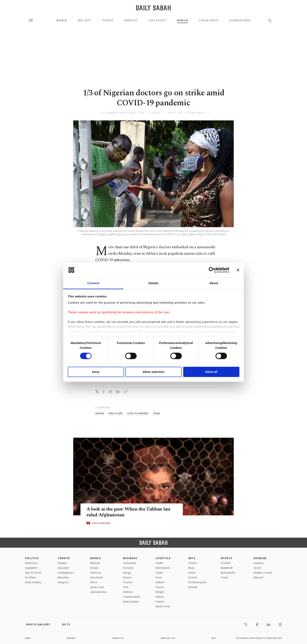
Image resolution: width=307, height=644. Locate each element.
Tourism (128, 582)
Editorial (258, 577)
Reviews (193, 587)
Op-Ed (257, 568)
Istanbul (62, 563)
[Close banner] (238, 270)
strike (157, 413)
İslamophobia (98, 592)
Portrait (193, 577)
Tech (126, 587)
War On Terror (33, 573)
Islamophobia (240, 20)
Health (159, 563)
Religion (160, 592)
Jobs (28, 638)
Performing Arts (197, 582)
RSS (213, 638)
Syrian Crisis (208, 20)
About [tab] (214, 283)
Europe (108, 20)
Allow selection (153, 372)
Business (130, 558)
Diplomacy (31, 563)
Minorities (63, 577)
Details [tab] (153, 283)
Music (191, 568)
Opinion (260, 558)
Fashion (160, 582)
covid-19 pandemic (138, 413)
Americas (131, 20)
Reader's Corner (263, 573)
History (160, 597)
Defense (128, 592)
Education (63, 568)
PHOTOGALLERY (102, 523)
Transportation (132, 597)
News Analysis (33, 582)
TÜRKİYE (64, 558)
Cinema (193, 563)
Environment (163, 568)
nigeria (100, 413)
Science (160, 587)
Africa (182, 20)
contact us (168, 638)
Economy (128, 568)
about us (118, 638)
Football (225, 563)
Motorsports (228, 573)
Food (159, 577)
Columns (258, 563)
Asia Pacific (158, 20)
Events (192, 573)
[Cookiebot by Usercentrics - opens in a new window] (212, 270)
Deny (96, 372)
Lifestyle (163, 558)
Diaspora (63, 582)
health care (115, 413)
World (62, 20)
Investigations (66, 573)
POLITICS (32, 558)
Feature (160, 602)
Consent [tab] (93, 283)
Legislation (31, 568)
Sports (226, 558)
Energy (127, 573)
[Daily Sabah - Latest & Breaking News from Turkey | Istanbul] (153, 8)
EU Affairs (31, 577)
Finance (127, 577)
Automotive (130, 563)
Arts (192, 558)
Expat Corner (163, 606)
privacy (72, 638)
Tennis (224, 577)
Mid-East (85, 20)
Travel (159, 573)
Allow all (211, 372)
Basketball (227, 568)
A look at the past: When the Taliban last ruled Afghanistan (131, 512)
